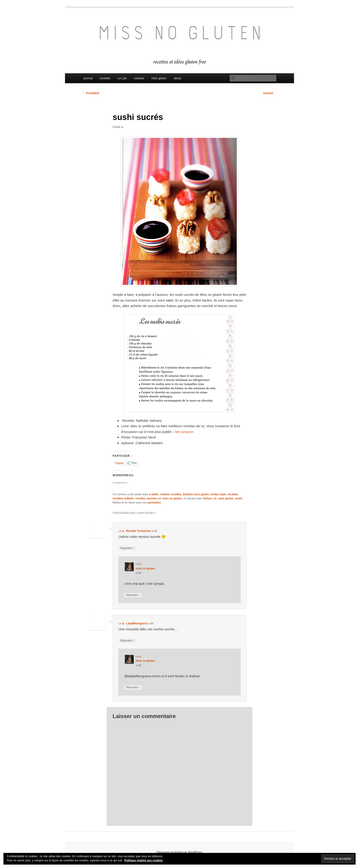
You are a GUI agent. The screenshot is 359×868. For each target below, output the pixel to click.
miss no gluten (172, 498)
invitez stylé (218, 494)
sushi (238, 498)
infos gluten (159, 78)
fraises (208, 498)
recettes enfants (123, 498)
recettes (105, 78)
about (178, 78)
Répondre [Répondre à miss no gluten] (133, 595)
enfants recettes (171, 494)
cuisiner (139, 78)
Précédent (91, 93)
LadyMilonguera (137, 623)
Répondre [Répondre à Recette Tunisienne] (127, 548)
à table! (154, 494)
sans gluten (226, 498)
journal (88, 78)
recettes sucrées (146, 498)
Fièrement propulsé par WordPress (179, 852)
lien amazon (184, 432)
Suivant (270, 93)
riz (215, 498)
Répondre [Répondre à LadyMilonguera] (127, 641)
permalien (154, 503)
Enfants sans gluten (196, 494)
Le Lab (122, 78)
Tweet (119, 463)
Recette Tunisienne (139, 531)
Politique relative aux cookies (144, 860)
